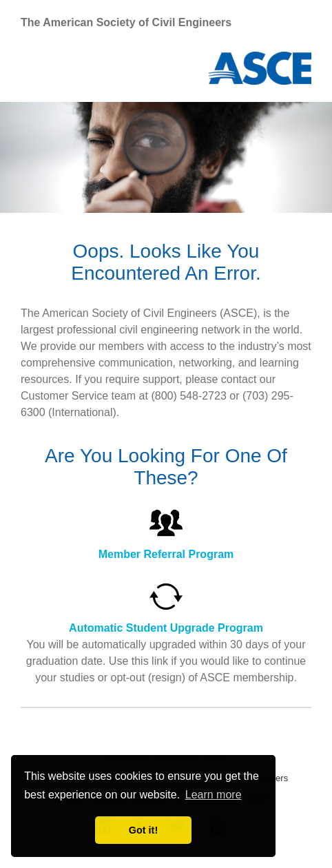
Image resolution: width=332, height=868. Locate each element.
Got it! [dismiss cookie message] (143, 830)
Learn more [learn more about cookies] (214, 795)
